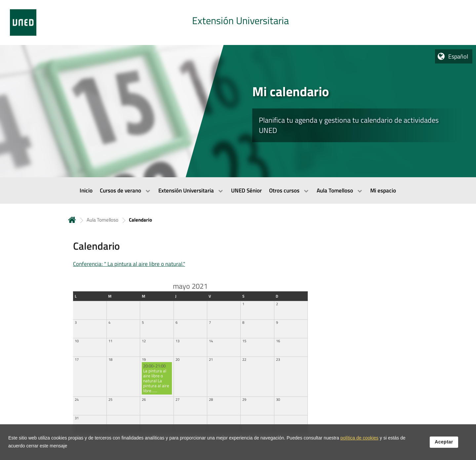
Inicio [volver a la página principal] (72, 220)
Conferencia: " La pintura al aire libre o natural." (129, 264)
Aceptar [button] (444, 444)
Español (458, 56)
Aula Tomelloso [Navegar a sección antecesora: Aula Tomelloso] (102, 220)
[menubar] (238, 190)
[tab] (238, 22)
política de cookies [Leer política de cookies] (359, 440)
